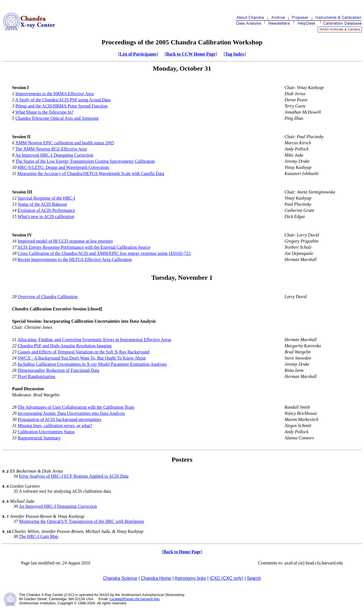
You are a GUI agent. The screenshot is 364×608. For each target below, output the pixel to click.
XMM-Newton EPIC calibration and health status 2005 (65, 143)
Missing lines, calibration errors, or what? (55, 426)
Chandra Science (120, 578)
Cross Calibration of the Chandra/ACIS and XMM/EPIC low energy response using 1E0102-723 (104, 253)
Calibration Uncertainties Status (46, 432)
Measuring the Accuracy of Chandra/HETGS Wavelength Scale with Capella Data (91, 173)
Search (254, 578)
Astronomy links (190, 578)
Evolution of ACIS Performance (46, 210)
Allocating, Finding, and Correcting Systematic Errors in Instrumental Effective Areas (94, 340)
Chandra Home (156, 578)
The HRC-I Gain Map (39, 536)
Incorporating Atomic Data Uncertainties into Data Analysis (71, 413)
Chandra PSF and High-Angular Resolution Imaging (64, 346)
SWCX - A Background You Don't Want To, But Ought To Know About (82, 358)
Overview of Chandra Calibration (48, 297)
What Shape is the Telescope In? (44, 112)
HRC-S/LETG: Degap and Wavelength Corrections (63, 167)
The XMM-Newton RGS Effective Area (51, 149)
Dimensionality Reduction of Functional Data (58, 370)
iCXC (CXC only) (226, 578)
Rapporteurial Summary (39, 438)
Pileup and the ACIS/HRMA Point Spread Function (61, 106)
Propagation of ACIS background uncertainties (59, 419)
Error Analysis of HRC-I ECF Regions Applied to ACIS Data (74, 476)
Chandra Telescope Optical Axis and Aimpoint (57, 118)
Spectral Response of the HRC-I (46, 198)
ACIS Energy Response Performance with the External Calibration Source (84, 247)
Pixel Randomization (36, 376)
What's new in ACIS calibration (46, 216)
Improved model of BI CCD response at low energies (65, 241)
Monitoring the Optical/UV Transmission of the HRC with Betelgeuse (82, 521)
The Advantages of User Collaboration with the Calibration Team (76, 407)
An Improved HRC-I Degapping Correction (54, 155)
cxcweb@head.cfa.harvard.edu (134, 599)
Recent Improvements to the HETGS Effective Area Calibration (75, 259)
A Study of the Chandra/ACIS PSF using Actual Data (63, 100)
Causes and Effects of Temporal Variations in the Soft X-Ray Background (83, 352)
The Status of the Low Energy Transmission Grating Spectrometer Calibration (85, 161)
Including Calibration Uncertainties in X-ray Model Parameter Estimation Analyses (92, 364)
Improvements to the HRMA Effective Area (54, 94)
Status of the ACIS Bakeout (42, 204)
